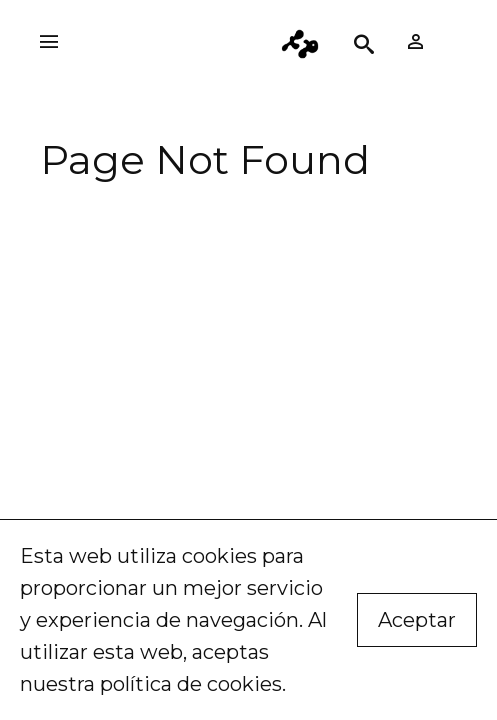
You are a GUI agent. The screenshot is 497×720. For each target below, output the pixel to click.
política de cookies (191, 684)
